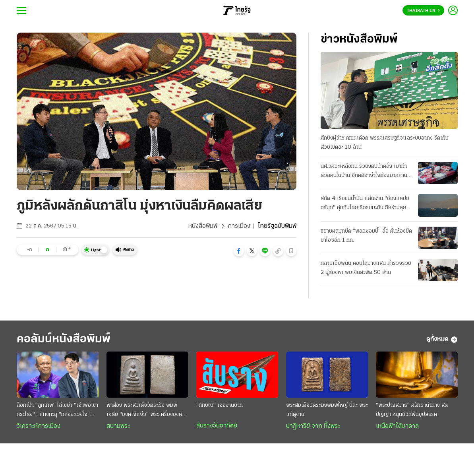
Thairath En (423, 11)
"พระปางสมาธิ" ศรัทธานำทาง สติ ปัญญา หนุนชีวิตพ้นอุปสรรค (412, 410)
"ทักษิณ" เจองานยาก (220, 405)
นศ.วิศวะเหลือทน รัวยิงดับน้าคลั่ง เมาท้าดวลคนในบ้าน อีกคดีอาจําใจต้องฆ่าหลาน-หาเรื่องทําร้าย (365, 172)
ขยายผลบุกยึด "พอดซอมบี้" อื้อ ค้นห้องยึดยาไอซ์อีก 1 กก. (366, 236)
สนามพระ (118, 426)
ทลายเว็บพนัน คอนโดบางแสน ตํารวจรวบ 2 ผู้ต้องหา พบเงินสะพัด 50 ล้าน (366, 268)
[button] (239, 251)
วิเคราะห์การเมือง (39, 426)
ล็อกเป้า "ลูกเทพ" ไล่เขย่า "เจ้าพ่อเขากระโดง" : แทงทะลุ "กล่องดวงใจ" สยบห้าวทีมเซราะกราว (57, 411)
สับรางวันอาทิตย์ (217, 426)
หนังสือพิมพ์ (203, 226)
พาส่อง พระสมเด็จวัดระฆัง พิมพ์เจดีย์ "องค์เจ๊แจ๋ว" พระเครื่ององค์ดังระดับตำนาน (147, 411)
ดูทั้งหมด (442, 340)
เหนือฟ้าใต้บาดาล (397, 426)
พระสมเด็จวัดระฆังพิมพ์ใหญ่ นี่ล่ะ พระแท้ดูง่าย (327, 410)
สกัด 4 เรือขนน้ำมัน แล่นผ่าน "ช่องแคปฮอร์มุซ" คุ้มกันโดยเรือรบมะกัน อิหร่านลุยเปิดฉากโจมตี (365, 204)
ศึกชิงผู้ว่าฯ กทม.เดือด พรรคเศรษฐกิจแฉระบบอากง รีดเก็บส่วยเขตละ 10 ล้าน (385, 143)
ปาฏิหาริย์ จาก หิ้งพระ (313, 426)
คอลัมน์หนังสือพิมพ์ (64, 339)
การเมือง (239, 226)
